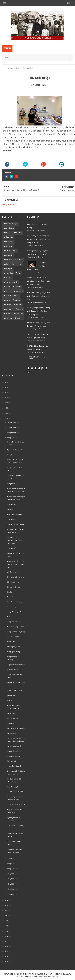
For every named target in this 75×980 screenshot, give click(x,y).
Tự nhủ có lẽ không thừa (15, 690)
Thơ (19, 273)
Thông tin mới (11, 695)
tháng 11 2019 (11, 427)
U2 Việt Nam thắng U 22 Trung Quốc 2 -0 (22, 190)
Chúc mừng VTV (12, 723)
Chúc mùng (9, 237)
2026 (6, 382)
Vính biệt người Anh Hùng (15, 524)
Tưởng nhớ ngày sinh (14, 612)
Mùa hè (9, 700)
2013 (6, 926)
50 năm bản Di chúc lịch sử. (16, 805)
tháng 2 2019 (11, 889)
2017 (6, 906)
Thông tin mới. (11, 455)
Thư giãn (8, 278)
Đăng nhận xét (9, 204)
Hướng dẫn (9, 255)
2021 (6, 408)
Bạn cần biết (9, 228)
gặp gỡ (17, 300)
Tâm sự (8, 291)
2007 (6, 956)
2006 (6, 962)
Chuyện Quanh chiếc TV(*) (16, 665)
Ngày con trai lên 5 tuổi (14, 450)
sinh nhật (19, 305)
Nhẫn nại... (10, 597)
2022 (6, 403)
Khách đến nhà (12, 504)
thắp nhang (9, 309)
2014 (6, 921)
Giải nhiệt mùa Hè (13, 582)
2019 (6, 418)
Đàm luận (19, 314)
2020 (6, 413)
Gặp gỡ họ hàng (11, 251)
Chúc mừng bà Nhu (13, 756)
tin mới (20, 309)
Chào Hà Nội (11, 519)
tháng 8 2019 (11, 858)
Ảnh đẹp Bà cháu (12, 572)
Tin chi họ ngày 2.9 (13, 787)
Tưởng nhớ (19, 291)
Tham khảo (9, 273)
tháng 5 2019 (11, 874)
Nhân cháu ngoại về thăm (15, 627)
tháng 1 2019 (11, 894)
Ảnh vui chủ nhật (67, 190)
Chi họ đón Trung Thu (14, 622)
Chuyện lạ (19, 233)
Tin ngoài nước (12, 733)
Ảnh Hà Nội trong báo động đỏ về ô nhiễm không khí (14, 540)
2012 (6, 931)
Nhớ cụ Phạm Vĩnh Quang (14, 259)
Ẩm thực (19, 318)
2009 (6, 946)
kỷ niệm (8, 305)
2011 (6, 936)
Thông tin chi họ (12, 484)
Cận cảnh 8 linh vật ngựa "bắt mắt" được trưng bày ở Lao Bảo (39, 296)
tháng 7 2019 (11, 864)
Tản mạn (8, 296)
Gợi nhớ (9, 592)
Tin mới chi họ (11, 607)
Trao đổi (18, 287)
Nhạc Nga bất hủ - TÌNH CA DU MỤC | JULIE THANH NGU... (15, 564)
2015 (6, 916)
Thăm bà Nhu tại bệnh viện (16, 728)
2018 (6, 900)
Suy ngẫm (9, 269)
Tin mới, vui (10, 509)
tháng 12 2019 (11, 422)
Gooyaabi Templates (48, 976)
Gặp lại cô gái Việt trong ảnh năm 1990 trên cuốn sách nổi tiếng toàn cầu (39, 239)
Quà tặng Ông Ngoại (13, 647)
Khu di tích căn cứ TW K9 (15, 792)
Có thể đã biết (11, 548)
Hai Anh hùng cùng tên (14, 514)
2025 (6, 388)
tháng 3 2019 (11, 884)
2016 (6, 911)
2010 (6, 941)
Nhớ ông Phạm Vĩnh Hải (13, 264)
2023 (6, 398)
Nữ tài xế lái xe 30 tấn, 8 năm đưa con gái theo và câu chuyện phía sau (38, 281)
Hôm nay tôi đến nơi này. (15, 577)
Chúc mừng (9, 242)
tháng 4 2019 (11, 879)
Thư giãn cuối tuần (12, 282)
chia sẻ (8, 300)
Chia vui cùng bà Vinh (14, 751)
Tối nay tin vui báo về (14, 746)
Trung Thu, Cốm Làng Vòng (16, 632)
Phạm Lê (9, 173)
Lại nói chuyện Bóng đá (15, 670)
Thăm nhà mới (11, 761)
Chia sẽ (8, 233)
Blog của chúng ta (11, 224)
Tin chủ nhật (11, 713)
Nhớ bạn (10, 617)
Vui (17, 296)
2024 (6, 393)
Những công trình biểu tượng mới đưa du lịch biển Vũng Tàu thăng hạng (39, 311)
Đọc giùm (9, 318)
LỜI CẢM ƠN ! (11, 642)
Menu (7, 48)
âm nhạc (8, 314)
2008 (6, 951)
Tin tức (8, 287)
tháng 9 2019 (11, 438)
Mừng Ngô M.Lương (13, 652)
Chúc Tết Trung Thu (13, 637)
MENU (69, 3)
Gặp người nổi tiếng (13, 587)
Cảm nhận (9, 246)
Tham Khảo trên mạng (14, 602)
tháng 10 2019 (11, 433)
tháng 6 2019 (11, 869)
